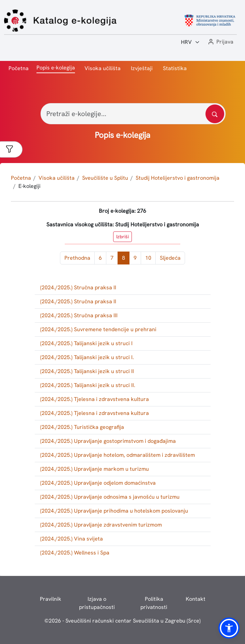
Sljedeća (170, 258)
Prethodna (77, 258)
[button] (220, 42)
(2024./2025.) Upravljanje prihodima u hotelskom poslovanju (114, 511)
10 (148, 258)
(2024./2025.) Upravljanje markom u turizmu (95, 469)
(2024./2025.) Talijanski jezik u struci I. (87, 357)
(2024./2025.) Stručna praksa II (78, 287)
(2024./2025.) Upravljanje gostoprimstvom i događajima (108, 441)
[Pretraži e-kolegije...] (133, 114)
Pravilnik (51, 599)
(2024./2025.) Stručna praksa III (79, 315)
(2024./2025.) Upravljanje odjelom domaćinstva (98, 483)
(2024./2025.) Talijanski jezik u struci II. (88, 385)
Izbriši (123, 237)
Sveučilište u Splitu (105, 178)
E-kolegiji (29, 186)
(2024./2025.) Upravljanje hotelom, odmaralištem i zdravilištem (118, 455)
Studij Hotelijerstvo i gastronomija (178, 178)
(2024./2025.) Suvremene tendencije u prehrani (98, 329)
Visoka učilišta (103, 68)
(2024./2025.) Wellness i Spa (75, 553)
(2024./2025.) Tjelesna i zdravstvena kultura (95, 399)
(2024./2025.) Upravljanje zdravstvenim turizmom (101, 525)
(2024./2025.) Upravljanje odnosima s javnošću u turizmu (110, 497)
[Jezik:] (190, 42)
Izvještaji (142, 68)
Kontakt (196, 599)
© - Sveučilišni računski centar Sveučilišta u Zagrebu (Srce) (123, 621)
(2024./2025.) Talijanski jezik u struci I (86, 343)
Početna (19, 68)
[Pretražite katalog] (215, 114)
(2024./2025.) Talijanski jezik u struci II (87, 371)
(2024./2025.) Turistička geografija (82, 427)
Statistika (175, 68)
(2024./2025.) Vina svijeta (72, 539)
